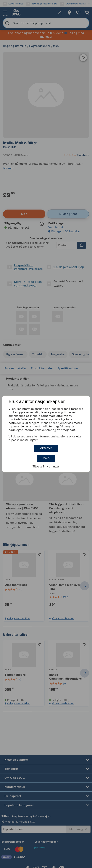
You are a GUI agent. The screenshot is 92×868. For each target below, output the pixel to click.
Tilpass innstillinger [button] (46, 466)
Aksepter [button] (46, 448)
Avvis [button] (46, 458)
